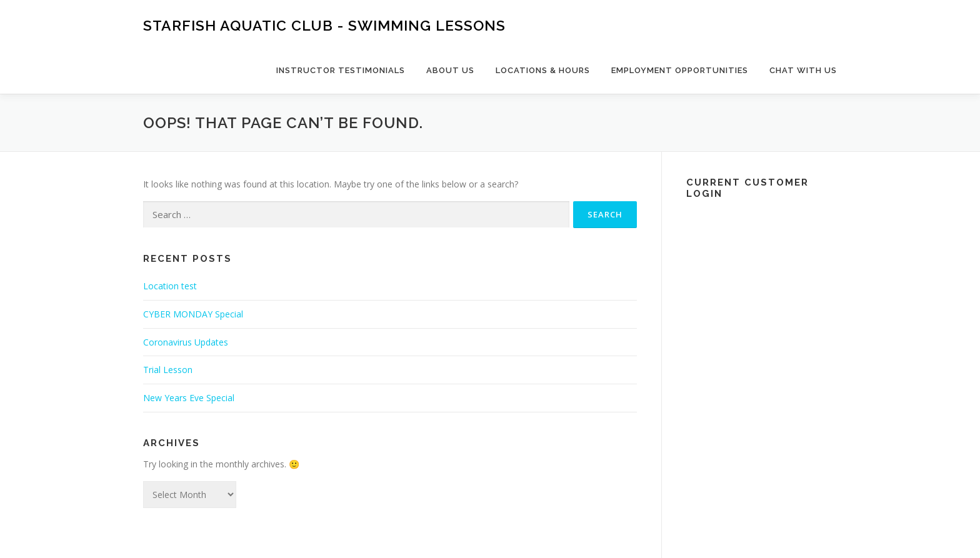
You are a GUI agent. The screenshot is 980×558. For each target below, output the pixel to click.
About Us (450, 70)
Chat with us (803, 70)
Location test (170, 286)
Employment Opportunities (680, 70)
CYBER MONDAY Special (193, 314)
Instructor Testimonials (341, 70)
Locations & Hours (543, 70)
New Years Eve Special (189, 398)
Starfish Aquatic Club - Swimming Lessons (324, 25)
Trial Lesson (168, 370)
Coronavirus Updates (186, 342)
